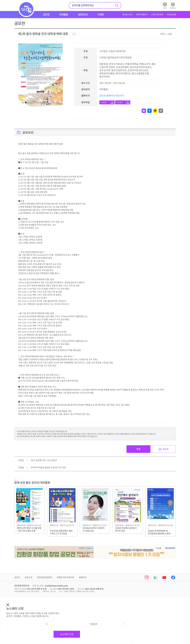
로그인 (165, 6)
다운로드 (104, 102)
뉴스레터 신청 (67, 634)
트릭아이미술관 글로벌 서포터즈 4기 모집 (48, 467)
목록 (138, 449)
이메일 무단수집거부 (65, 577)
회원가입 (173, 6)
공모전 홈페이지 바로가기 (112, 96)
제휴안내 (83, 577)
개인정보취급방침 (44, 577)
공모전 (17, 577)
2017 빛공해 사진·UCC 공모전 (44, 460)
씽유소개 (28, 577)
